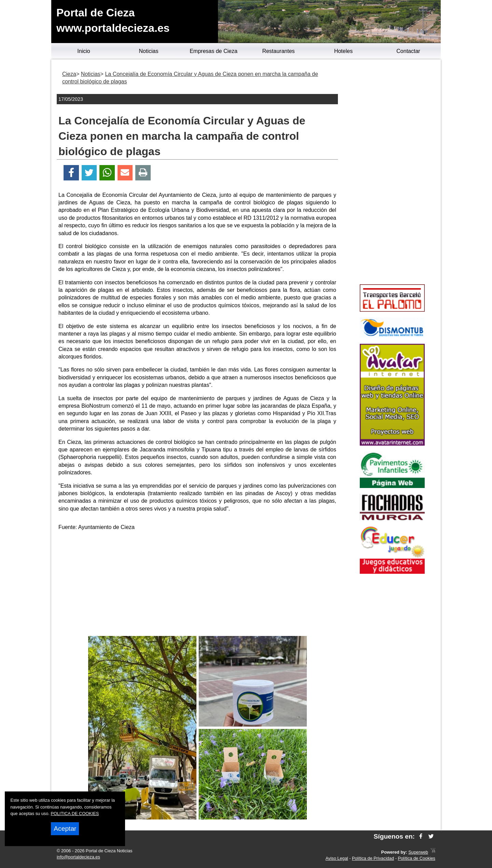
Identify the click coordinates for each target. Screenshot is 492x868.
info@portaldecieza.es (78, 857)
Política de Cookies (416, 858)
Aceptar (65, 829)
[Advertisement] (197, 585)
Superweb (418, 852)
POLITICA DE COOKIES (75, 813)
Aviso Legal (337, 858)
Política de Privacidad (373, 858)
